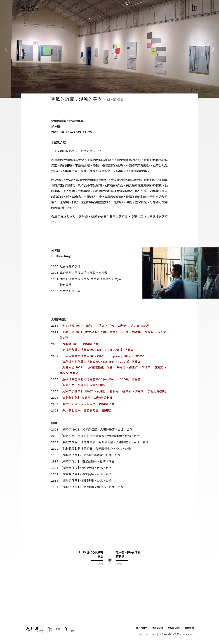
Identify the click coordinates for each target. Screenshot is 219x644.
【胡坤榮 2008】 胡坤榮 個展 (79, 344)
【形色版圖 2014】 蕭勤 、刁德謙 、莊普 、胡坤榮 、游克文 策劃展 (105, 326)
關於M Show (174, 628)
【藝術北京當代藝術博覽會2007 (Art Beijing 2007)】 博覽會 (100, 362)
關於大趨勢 (142, 628)
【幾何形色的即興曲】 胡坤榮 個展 (83, 385)
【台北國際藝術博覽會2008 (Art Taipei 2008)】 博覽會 (97, 350)
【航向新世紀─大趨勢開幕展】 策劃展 (85, 410)
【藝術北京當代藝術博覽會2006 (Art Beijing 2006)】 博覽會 (100, 379)
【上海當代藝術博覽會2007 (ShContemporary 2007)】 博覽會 (102, 356)
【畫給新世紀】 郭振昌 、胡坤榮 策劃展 (86, 397)
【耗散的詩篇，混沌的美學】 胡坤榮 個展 (87, 404)
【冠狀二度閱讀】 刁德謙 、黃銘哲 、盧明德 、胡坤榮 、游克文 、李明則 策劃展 (113, 391)
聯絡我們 (189, 628)
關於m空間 (157, 628)
